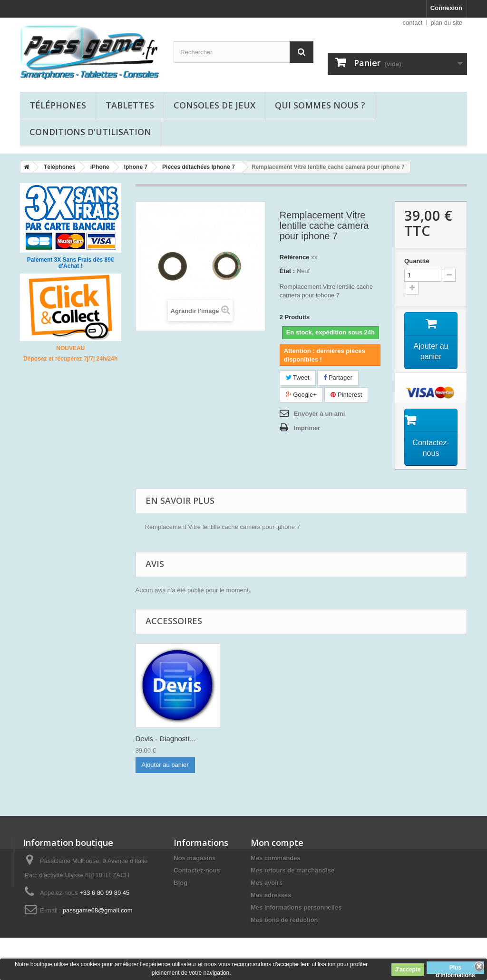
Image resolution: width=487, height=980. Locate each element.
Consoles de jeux (214, 105)
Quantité (417, 261)
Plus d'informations (455, 969)
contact (413, 23)
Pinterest (346, 395)
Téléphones (58, 105)
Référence (295, 257)
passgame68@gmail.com (98, 910)
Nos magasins (195, 858)
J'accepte (408, 970)
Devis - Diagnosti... (166, 739)
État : (287, 271)
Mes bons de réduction (284, 920)
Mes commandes (276, 858)
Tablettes (130, 105)
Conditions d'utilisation (90, 132)
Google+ (301, 395)
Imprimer (307, 428)
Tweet (298, 377)
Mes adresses (271, 895)
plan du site (447, 23)
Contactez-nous (197, 870)
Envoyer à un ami (320, 414)
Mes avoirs (267, 883)
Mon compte (277, 843)
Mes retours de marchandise (292, 870)
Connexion (446, 8)
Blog (180, 883)
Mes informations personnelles (296, 907)
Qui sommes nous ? (320, 105)
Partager (338, 377)
